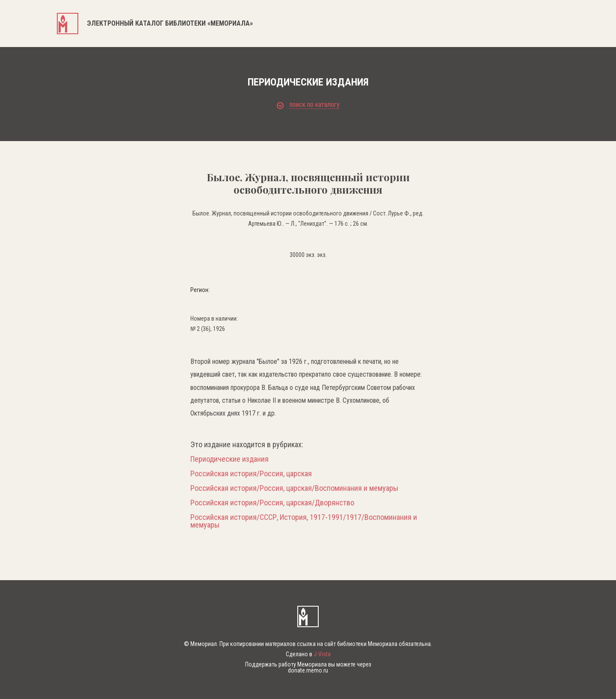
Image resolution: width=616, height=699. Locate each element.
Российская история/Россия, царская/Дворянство (272, 503)
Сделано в (308, 654)
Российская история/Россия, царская (251, 474)
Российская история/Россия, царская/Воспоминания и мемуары (294, 488)
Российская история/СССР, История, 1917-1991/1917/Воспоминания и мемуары (304, 521)
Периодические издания (230, 459)
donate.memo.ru (308, 670)
